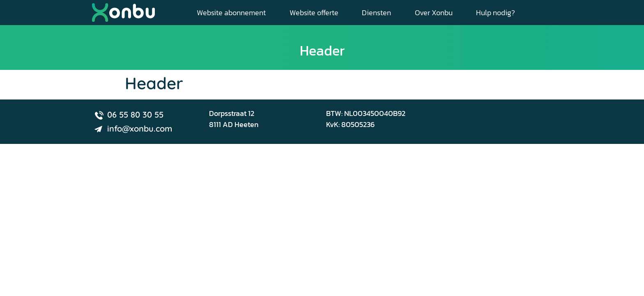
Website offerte (314, 13)
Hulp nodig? (496, 13)
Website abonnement (231, 13)
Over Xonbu (434, 13)
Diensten (376, 13)
